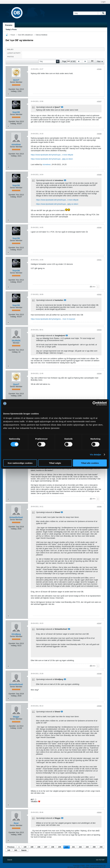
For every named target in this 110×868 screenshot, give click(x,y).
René (16, 823)
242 (80, 847)
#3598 (99, 674)
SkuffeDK (16, 341)
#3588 (99, 134)
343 (16, 850)
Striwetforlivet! (16, 517)
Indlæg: (14, 91)
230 (39, 847)
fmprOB (16, 112)
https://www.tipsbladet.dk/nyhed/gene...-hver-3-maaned (53, 319)
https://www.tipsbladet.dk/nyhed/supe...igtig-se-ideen (52, 159)
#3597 (99, 624)
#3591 (99, 260)
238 (53, 847)
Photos (10, 57)
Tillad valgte (55, 463)
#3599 (99, 706)
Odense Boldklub (41, 35)
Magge (16, 717)
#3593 (99, 330)
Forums (9, 25)
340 (9, 850)
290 (101, 847)
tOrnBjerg (16, 634)
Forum (13, 35)
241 (73, 847)
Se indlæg (62, 107)
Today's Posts (11, 30)
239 (60, 847)
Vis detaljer (96, 455)
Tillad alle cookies (90, 463)
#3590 (99, 228)
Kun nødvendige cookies (20, 463)
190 (32, 847)
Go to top (100, 860)
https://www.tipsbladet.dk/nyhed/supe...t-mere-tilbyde (52, 155)
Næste (24, 850)
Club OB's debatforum (25, 35)
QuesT (16, 80)
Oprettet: (12, 89)
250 (94, 847)
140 (25, 847)
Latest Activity (14, 53)
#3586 (99, 69)
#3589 (99, 175)
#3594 (99, 374)
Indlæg (10, 49)
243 (87, 847)
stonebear (16, 144)
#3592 (99, 295)
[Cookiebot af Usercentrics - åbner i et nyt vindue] (95, 404)
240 (67, 847)
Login (103, 2)
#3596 (99, 507)
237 (46, 847)
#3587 (99, 102)
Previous (11, 847)
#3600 (99, 813)
